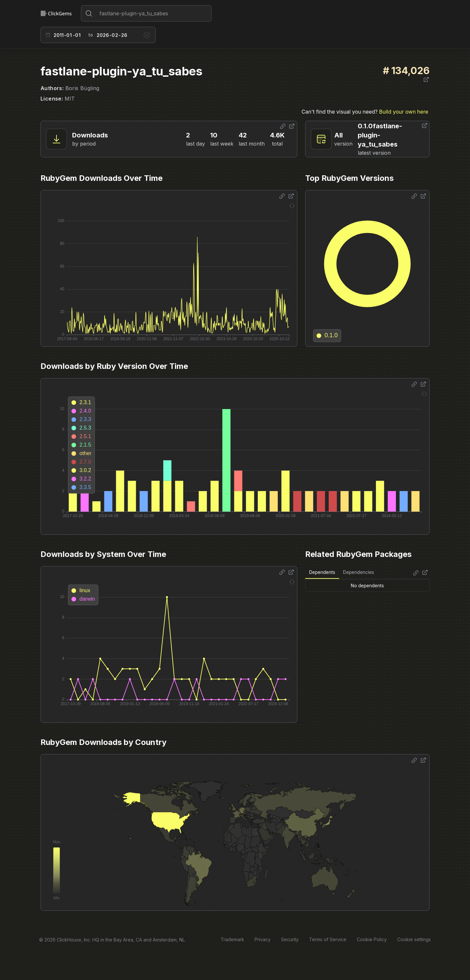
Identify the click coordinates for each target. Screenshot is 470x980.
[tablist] (342, 572)
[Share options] (283, 126)
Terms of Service (328, 939)
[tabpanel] (367, 585)
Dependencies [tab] (359, 572)
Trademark (232, 939)
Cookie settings (414, 939)
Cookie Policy (372, 939)
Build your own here (404, 112)
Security (290, 939)
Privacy (263, 939)
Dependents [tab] (322, 572)
